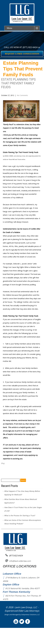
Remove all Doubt (9, 470)
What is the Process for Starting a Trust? (20, 515)
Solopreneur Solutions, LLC (30, 615)
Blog (3, 463)
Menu (9, 28)
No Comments (22, 95)
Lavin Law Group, (24, 607)
